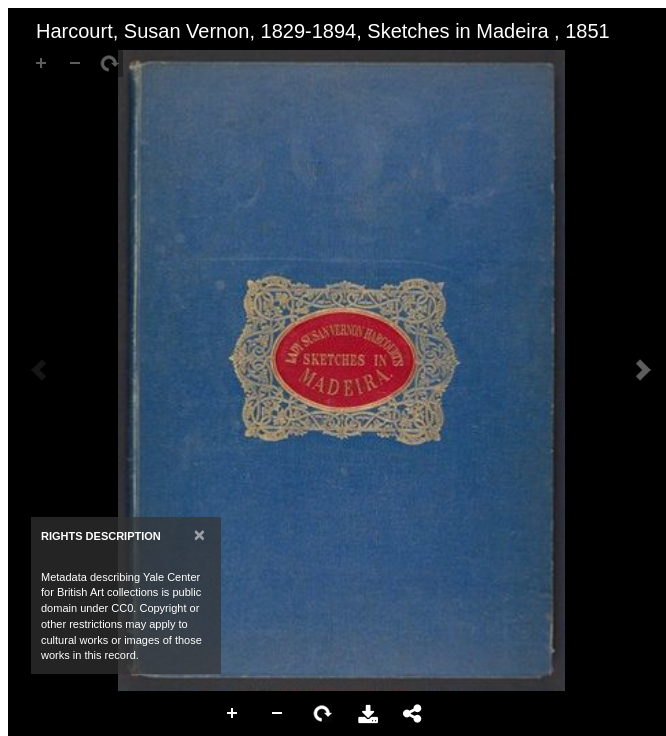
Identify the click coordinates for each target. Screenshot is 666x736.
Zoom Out (278, 714)
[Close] (199, 534)
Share (413, 714)
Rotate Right (323, 714)
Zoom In (233, 714)
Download (368, 714)
